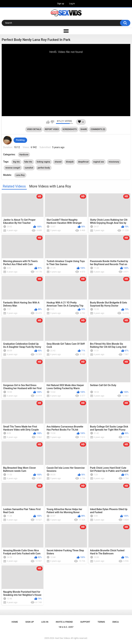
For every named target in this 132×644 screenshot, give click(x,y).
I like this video (48, 122)
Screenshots (70, 129)
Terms (101, 622)
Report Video (52, 129)
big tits (16, 162)
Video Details (34, 129)
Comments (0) (98, 129)
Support (85, 622)
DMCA (116, 622)
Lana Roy (20, 175)
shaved (58, 162)
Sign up (61, 4)
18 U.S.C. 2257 (66, 627)
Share (84, 129)
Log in (72, 4)
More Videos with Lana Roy (50, 186)
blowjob (70, 162)
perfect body (44, 168)
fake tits (28, 162)
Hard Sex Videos (62, 638)
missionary (114, 162)
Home (15, 622)
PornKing (20, 140)
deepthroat (83, 162)
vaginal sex (99, 162)
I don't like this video (52, 122)
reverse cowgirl (13, 168)
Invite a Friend (64, 622)
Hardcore (24, 155)
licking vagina (43, 162)
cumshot (29, 168)
